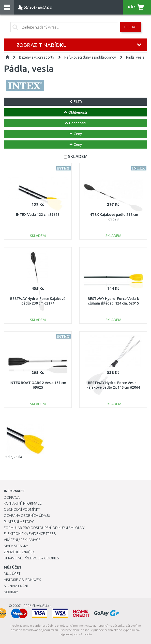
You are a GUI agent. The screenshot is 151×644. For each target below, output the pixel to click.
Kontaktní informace (23, 503)
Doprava (12, 497)
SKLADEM (78, 156)
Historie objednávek (22, 580)
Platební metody (19, 522)
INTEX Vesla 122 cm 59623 (38, 215)
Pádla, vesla (135, 57)
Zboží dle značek (19, 552)
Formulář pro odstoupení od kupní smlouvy (44, 528)
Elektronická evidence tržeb (30, 534)
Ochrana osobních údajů (27, 516)
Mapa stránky (16, 546)
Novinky (11, 592)
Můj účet (12, 574)
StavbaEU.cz (42, 606)
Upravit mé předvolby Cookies (31, 558)
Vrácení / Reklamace (22, 540)
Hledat (131, 27)
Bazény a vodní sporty (37, 57)
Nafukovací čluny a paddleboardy (90, 57)
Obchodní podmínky (22, 509)
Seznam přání (16, 586)
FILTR (76, 102)
